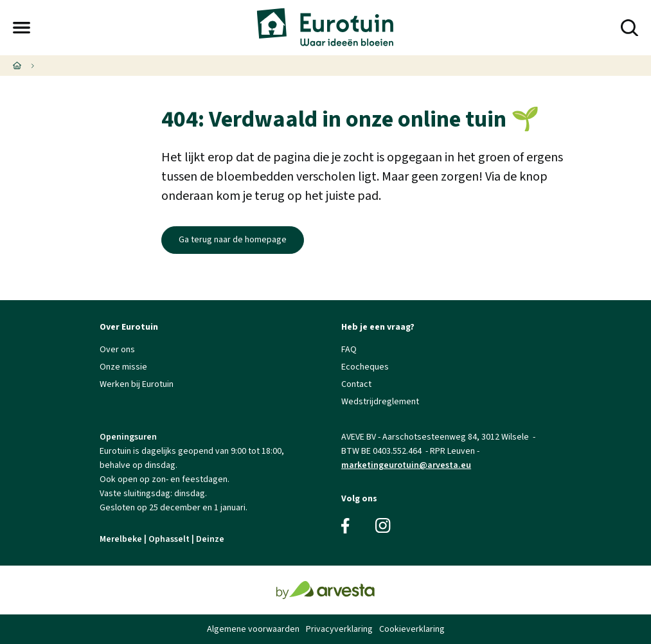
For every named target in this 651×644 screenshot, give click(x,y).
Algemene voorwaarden (253, 629)
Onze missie (123, 367)
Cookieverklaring (412, 629)
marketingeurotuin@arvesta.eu (406, 465)
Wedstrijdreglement (380, 402)
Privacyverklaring (339, 629)
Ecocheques (365, 367)
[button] (22, 28)
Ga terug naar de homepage (233, 240)
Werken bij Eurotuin (137, 384)
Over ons (117, 350)
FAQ (349, 350)
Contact (356, 384)
